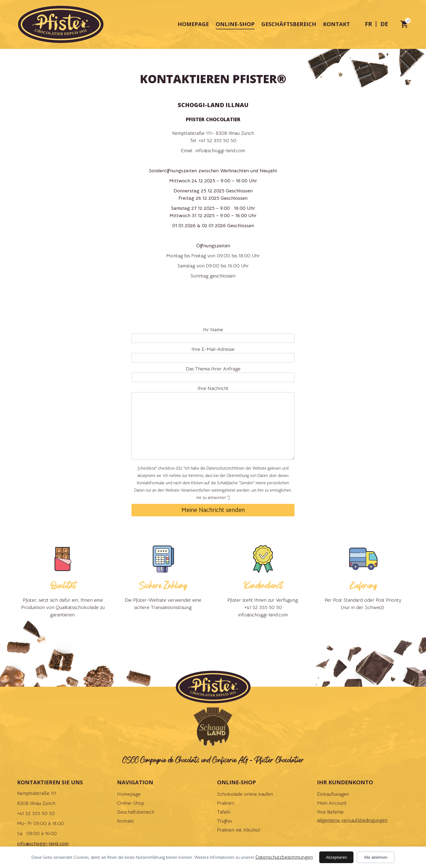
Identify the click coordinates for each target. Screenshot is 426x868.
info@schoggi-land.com (43, 844)
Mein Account (332, 803)
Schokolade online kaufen (245, 794)
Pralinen (226, 803)
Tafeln (224, 812)
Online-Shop (235, 24)
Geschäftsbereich (289, 24)
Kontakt (336, 24)
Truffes (225, 821)
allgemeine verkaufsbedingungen (352, 820)
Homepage (193, 24)
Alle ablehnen (376, 857)
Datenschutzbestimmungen (284, 857)
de (384, 24)
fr (369, 24)
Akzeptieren (336, 857)
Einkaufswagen (333, 794)
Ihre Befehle (330, 812)
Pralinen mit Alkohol (239, 830)
